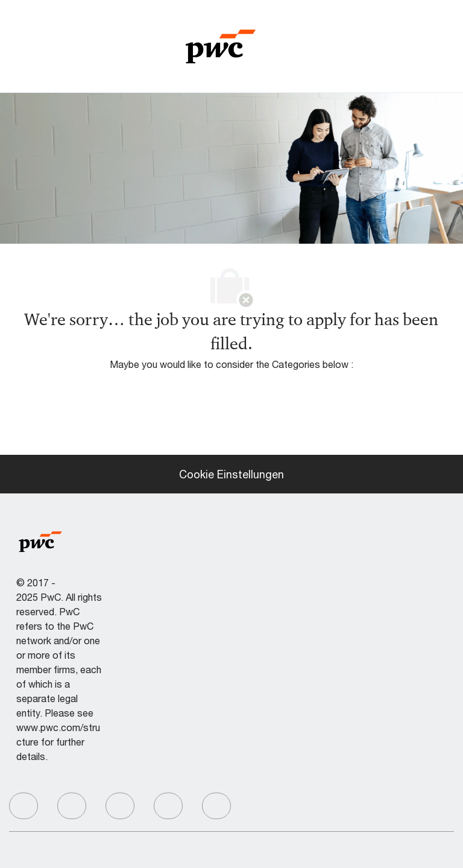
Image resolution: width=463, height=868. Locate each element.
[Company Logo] (221, 45)
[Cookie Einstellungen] (231, 474)
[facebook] (24, 806)
